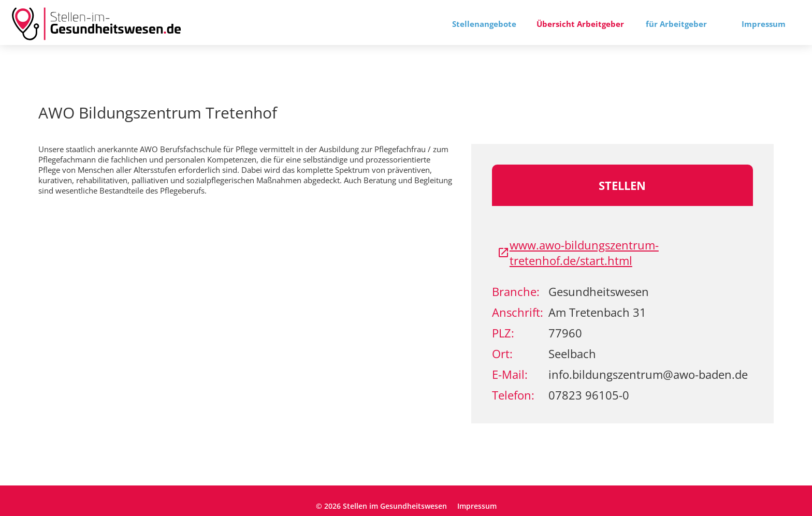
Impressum (764, 24)
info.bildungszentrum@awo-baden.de (648, 374)
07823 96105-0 (589, 395)
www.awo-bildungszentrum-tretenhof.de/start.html (578, 253)
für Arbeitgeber (676, 24)
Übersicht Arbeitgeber (580, 24)
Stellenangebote (484, 24)
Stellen (622, 185)
